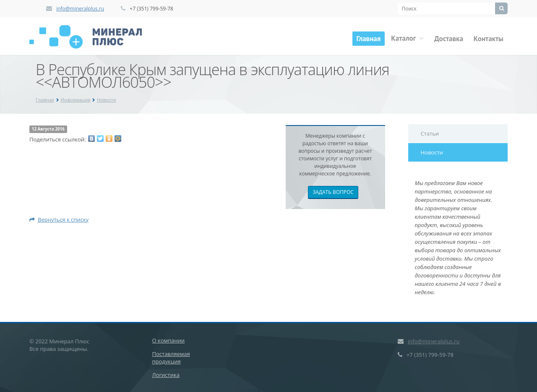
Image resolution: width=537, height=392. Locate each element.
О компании (169, 340)
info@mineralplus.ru (80, 9)
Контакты (489, 39)
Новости (106, 100)
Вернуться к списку (59, 220)
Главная (369, 39)
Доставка (449, 39)
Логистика (166, 375)
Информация (76, 100)
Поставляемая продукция (171, 358)
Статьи (430, 133)
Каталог (407, 38)
